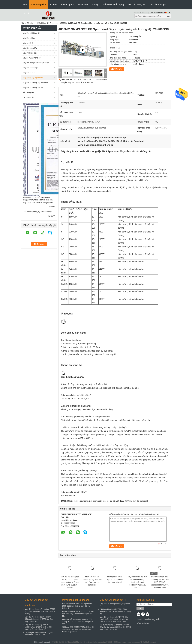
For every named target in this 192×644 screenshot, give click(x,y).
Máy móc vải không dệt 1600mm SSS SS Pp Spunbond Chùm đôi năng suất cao (77, 622)
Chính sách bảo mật (42, 642)
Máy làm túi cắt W (30, 48)
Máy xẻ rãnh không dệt (32, 58)
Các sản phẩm (39, 4)
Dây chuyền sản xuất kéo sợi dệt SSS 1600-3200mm (110, 501)
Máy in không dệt (30, 53)
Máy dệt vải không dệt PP (33, 88)
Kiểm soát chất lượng (113, 4)
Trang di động (143, 623)
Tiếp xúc (118, 69)
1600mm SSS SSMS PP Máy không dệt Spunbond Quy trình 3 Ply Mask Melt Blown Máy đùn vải (78, 629)
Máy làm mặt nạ (29, 73)
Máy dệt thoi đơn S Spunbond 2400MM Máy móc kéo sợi (115, 580)
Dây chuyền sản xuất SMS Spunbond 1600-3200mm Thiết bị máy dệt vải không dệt (77, 606)
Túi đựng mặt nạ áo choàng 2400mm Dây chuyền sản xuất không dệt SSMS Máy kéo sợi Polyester (115, 627)
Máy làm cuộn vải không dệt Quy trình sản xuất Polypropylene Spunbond (92, 581)
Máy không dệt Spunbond (48, 23)
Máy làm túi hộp (29, 38)
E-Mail (139, 619)
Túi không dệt (28, 97)
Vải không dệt (28, 92)
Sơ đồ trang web (152, 619)
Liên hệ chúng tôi (137, 4)
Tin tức (27, 13)
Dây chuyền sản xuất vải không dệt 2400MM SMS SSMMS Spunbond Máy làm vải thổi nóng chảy (160, 582)
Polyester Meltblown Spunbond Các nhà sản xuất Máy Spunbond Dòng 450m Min (78, 614)
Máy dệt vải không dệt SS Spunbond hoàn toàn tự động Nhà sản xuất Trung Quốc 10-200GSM (70, 582)
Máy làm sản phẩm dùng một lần (36, 63)
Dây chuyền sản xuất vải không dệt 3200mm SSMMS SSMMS (39, 634)
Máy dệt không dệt (30, 68)
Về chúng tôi (67, 4)
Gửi (140, 608)
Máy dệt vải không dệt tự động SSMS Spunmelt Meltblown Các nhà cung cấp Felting (40, 611)
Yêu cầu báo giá (157, 4)
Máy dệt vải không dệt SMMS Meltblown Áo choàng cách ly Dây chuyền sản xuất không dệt (38, 627)
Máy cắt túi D (28, 43)
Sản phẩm (31, 23)
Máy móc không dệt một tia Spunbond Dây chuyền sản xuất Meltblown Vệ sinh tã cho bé (137, 582)
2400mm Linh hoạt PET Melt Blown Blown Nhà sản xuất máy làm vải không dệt (116, 612)
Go (169, 16)
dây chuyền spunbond (79, 501)
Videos (54, 4)
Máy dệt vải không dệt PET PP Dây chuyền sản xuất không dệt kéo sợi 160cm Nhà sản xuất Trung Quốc (114, 619)
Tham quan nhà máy (88, 4)
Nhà (25, 4)
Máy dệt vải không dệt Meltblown (36, 83)
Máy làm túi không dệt (31, 33)
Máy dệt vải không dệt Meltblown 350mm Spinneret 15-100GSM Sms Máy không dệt (39, 619)
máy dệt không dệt (140, 501)
